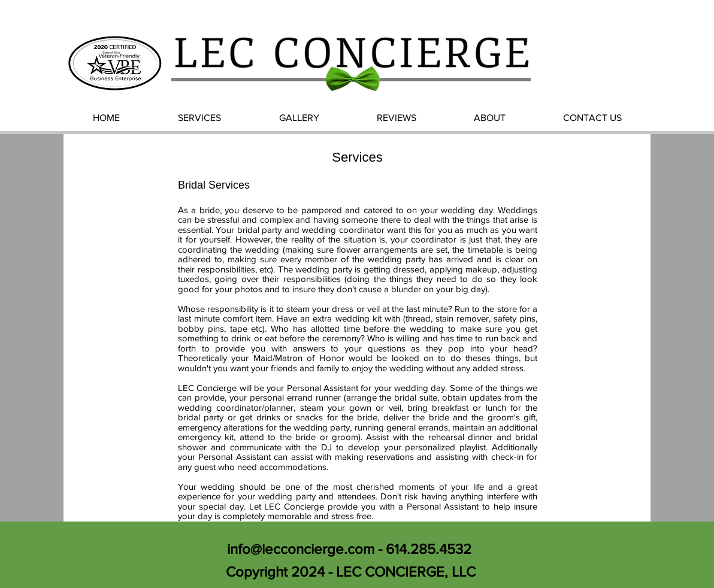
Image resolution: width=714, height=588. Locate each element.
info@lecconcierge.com (301, 549)
